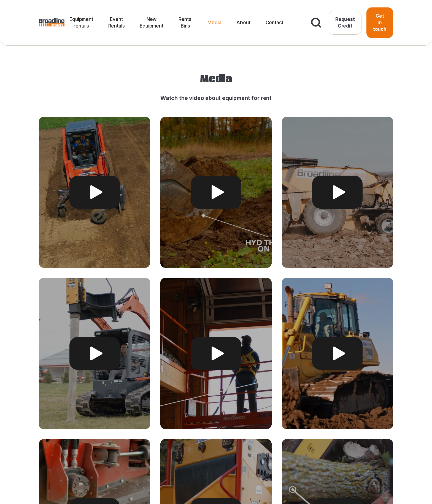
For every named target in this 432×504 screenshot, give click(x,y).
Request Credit (345, 22)
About (243, 22)
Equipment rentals (81, 22)
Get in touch (380, 22)
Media (214, 22)
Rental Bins (186, 22)
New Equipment (151, 22)
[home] (52, 23)
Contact (275, 22)
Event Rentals (117, 22)
